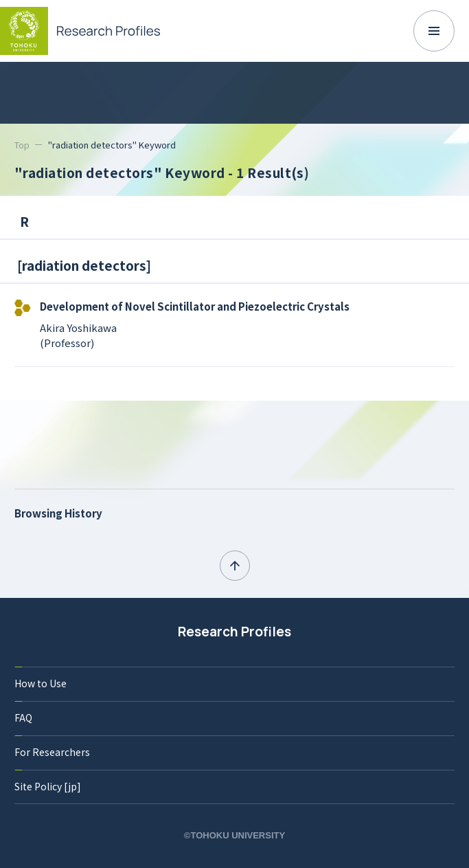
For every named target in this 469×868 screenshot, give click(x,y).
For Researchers (52, 752)
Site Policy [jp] (48, 786)
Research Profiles (235, 632)
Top (22, 145)
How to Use (41, 683)
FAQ (23, 717)
